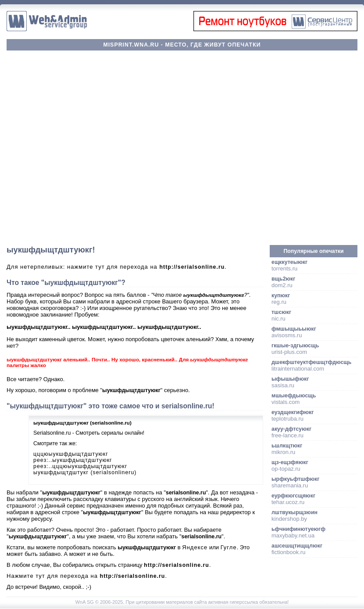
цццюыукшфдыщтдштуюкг (71, 454)
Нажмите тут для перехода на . (87, 576)
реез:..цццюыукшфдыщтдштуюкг (80, 466)
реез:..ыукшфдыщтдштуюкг (73, 460)
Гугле (229, 547)
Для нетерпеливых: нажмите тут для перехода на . (117, 267)
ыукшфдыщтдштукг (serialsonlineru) (85, 472)
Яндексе (195, 547)
